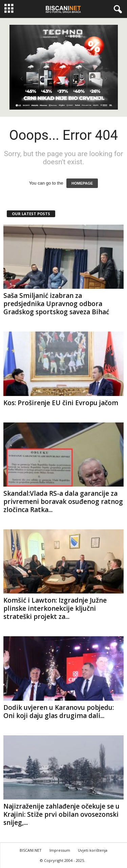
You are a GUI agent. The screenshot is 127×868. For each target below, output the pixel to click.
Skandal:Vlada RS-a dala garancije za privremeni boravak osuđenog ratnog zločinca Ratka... (63, 502)
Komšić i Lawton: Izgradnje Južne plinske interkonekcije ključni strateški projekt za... (55, 608)
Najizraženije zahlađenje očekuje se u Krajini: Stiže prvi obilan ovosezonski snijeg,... (61, 814)
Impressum (60, 850)
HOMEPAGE (82, 183)
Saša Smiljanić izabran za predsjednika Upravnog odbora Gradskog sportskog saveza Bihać (56, 304)
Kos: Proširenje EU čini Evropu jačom (61, 403)
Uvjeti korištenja (93, 850)
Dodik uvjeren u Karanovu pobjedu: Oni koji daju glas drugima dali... (59, 712)
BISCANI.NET (31, 850)
